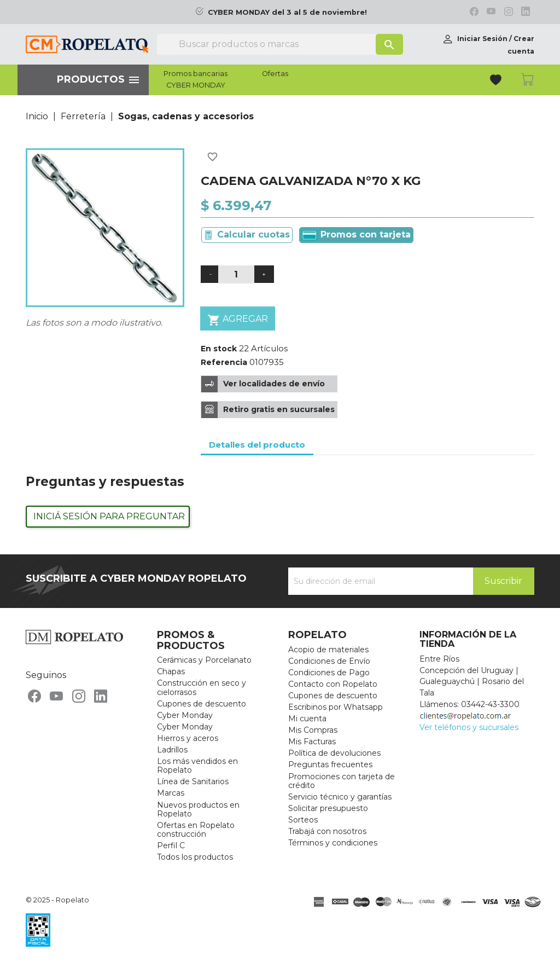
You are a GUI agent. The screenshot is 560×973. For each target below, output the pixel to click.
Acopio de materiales (328, 650)
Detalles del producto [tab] (257, 445)
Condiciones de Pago (329, 673)
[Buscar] (280, 44)
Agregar (238, 320)
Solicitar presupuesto (328, 808)
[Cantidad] (236, 274)
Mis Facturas (312, 742)
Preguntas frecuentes (330, 764)
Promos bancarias (196, 74)
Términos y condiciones (333, 843)
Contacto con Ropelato (333, 684)
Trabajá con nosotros (327, 831)
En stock (219, 349)
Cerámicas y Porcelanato (204, 660)
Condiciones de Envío (329, 661)
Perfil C (171, 845)
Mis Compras (313, 730)
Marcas (171, 793)
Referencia (224, 362)
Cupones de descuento (202, 704)
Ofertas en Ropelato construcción (196, 830)
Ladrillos (172, 750)
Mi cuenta (307, 719)
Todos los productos (195, 857)
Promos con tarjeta (356, 235)
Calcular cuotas (253, 234)
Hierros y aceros (188, 738)
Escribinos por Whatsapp (336, 707)
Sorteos (303, 820)
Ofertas (275, 74)
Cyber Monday (185, 715)
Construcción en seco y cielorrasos (202, 687)
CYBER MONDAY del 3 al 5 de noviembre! (287, 12)
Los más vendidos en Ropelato (197, 766)
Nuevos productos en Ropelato (198, 809)
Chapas (171, 671)
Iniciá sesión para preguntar (109, 516)
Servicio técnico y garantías (340, 797)
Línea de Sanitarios (193, 781)
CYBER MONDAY (196, 85)
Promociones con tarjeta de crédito (342, 781)
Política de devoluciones (334, 753)
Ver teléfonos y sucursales (469, 727)
